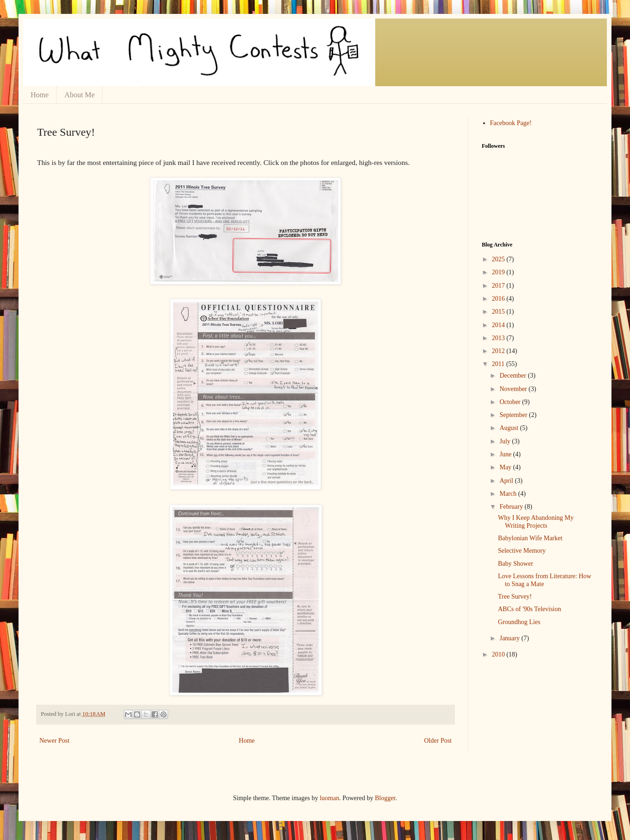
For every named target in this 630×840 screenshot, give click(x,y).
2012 (499, 351)
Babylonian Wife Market (530, 538)
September (514, 415)
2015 (499, 312)
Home (40, 95)
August (510, 428)
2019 (499, 272)
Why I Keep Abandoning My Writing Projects (536, 522)
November (514, 389)
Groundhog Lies (519, 622)
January (510, 638)
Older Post (438, 741)
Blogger (385, 798)
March (509, 494)
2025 (499, 259)
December (513, 376)
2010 (499, 654)
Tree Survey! (515, 597)
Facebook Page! (511, 123)
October (511, 402)
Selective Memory (522, 551)
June (506, 454)
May (506, 467)
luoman (329, 798)
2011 (499, 364)
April (507, 481)
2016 (499, 299)
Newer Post (54, 741)
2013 (499, 338)
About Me (79, 95)
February (512, 507)
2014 (499, 325)
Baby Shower (516, 564)
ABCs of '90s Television (529, 609)
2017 (499, 286)
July (506, 441)
